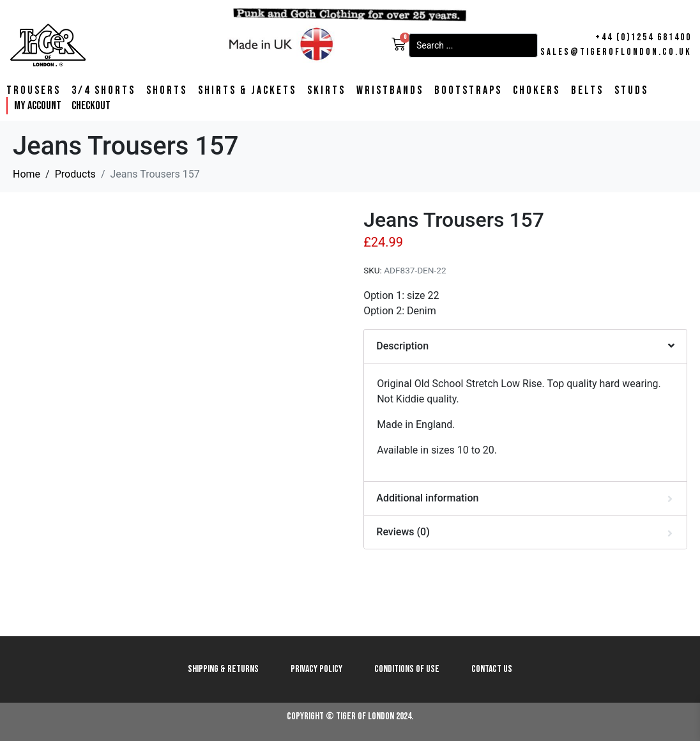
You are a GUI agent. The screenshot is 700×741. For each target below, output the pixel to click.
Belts (587, 91)
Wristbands (390, 91)
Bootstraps (468, 91)
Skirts (326, 91)
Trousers (34, 91)
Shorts (167, 91)
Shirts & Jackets (247, 91)
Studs (631, 91)
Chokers (536, 91)
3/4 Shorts (103, 91)
